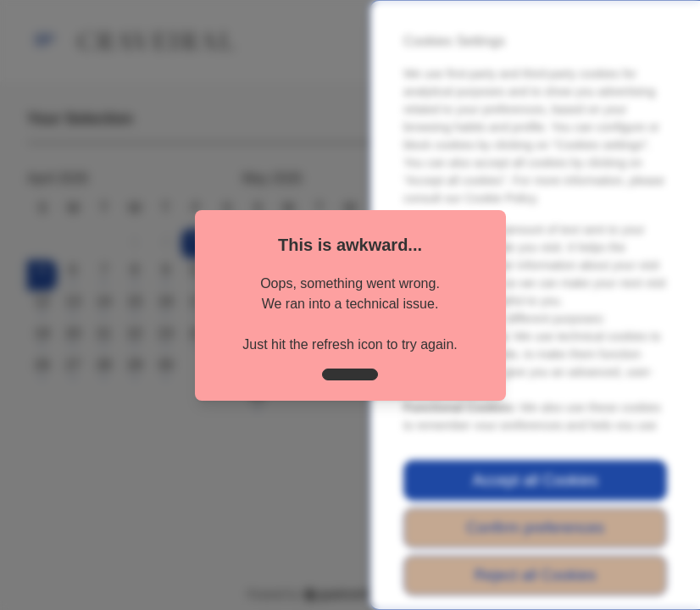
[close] (350, 374)
